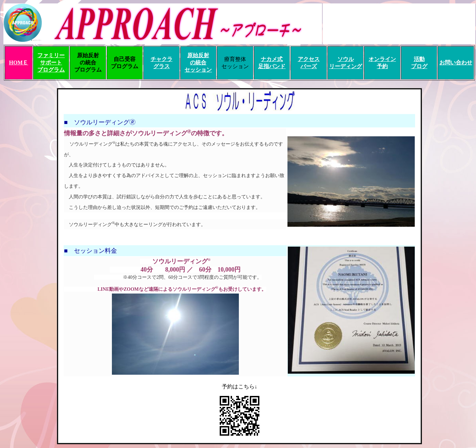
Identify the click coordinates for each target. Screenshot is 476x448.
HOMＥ (18, 63)
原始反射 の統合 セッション (198, 63)
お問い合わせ (456, 63)
